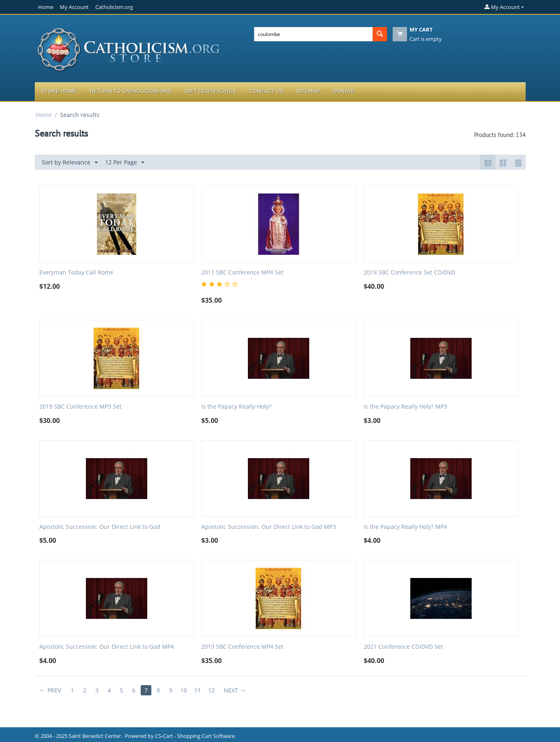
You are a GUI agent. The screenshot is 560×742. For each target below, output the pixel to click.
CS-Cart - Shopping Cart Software (195, 736)
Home (46, 7)
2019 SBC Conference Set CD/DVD (409, 273)
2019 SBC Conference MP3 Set (80, 407)
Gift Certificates (211, 91)
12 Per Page (125, 163)
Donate (344, 91)
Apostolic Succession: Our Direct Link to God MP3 (269, 527)
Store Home (59, 91)
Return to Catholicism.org (131, 91)
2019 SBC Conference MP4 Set (242, 647)
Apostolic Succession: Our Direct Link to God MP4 (107, 647)
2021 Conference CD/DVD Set (403, 647)
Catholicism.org (114, 7)
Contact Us (266, 91)
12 (211, 690)
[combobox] (313, 34)
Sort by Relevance (70, 163)
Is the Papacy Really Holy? (236, 407)
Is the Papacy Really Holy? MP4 (405, 527)
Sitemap (308, 91)
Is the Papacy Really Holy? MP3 (405, 407)
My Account (74, 7)
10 (184, 690)
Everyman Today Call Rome (76, 273)
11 (198, 690)
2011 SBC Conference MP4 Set (242, 273)
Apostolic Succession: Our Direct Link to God (100, 527)
